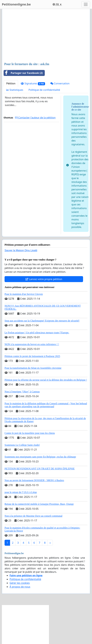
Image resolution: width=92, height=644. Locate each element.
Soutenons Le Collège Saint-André (22, 445)
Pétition (11, 83)
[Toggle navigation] (86, 4)
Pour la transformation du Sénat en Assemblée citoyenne (33, 368)
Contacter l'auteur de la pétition (35, 118)
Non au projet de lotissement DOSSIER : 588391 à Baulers (34, 480)
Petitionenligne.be (16, 4)
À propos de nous (20, 587)
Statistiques (15, 90)
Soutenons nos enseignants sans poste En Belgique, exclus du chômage (40, 457)
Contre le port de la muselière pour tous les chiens (30, 433)
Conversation (60, 83)
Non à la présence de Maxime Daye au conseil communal (33, 516)
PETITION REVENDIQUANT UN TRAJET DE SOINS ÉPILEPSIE (40, 469)
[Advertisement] (46, 36)
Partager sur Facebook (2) (23, 73)
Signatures (33, 84)
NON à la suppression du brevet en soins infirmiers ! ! (32, 344)
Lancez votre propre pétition (44, 279)
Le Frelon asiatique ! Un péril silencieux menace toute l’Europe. (37, 333)
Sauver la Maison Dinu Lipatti (21, 250)
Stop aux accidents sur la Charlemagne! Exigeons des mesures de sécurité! (42, 321)
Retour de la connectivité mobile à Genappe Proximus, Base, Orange (39, 504)
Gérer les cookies (20, 583)
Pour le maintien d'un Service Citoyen (24, 294)
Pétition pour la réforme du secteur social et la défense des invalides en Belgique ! (46, 380)
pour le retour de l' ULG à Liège (21, 492)
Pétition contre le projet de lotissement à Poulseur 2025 (32, 356)
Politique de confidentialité (44, 90)
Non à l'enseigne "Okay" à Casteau (22, 392)
